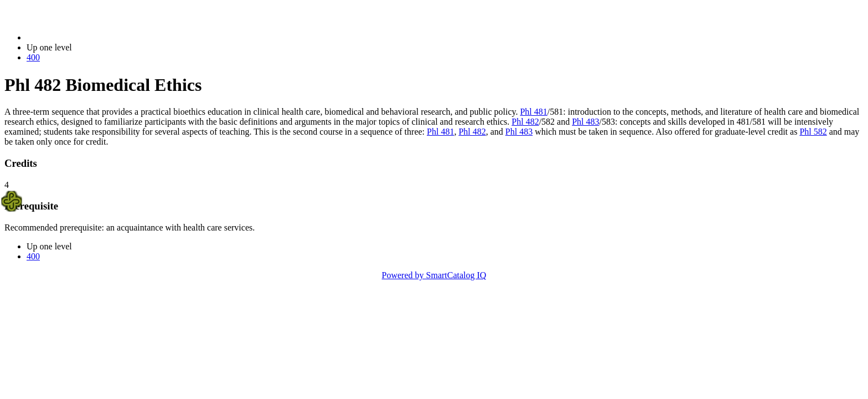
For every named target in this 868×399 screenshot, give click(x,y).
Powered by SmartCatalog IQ (434, 275)
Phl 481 (533, 112)
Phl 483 (585, 122)
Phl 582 (813, 132)
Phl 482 (525, 122)
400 (33, 57)
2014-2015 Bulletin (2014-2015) (84, 37)
